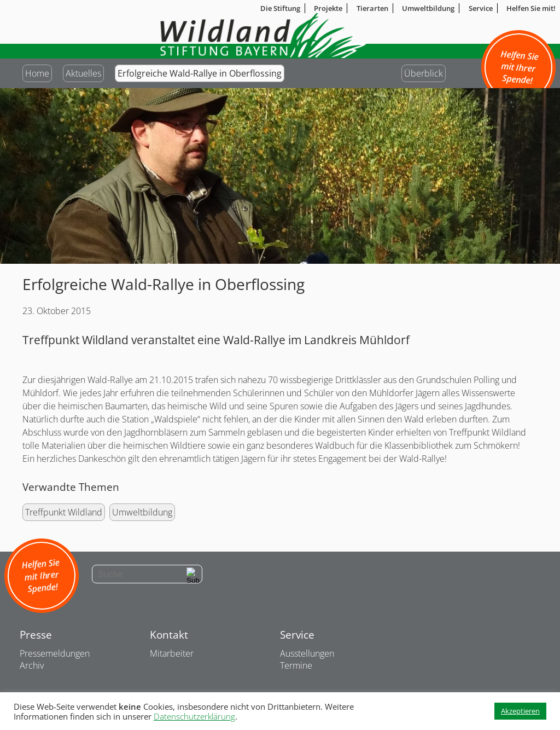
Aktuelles (83, 73)
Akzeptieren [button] (520, 711)
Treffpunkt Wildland (64, 512)
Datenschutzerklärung (194, 716)
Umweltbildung (142, 512)
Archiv (32, 665)
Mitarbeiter (172, 653)
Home (37, 73)
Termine (296, 665)
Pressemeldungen (55, 653)
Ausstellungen (307, 653)
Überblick (424, 73)
